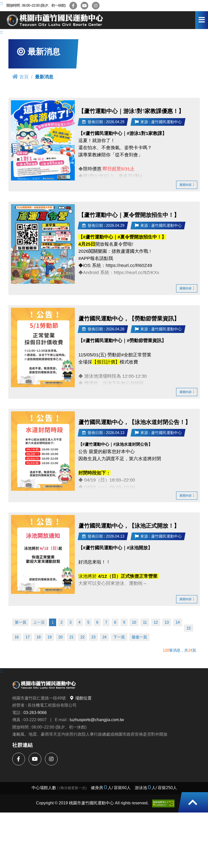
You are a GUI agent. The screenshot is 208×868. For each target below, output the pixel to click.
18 (39, 637)
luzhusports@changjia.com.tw (97, 720)
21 (71, 637)
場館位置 (81, 698)
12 (156, 622)
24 (104, 637)
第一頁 (21, 622)
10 (134, 622)
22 (82, 637)
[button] (193, 802)
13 (167, 622)
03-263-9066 (35, 712)
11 (145, 622)
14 (178, 622)
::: (2, 3)
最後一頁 (139, 637)
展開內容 (187, 185)
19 (50, 637)
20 (60, 637)
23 (93, 637)
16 (17, 637)
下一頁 (119, 637)
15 (189, 628)
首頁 (20, 77)
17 (28, 637)
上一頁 (39, 622)
